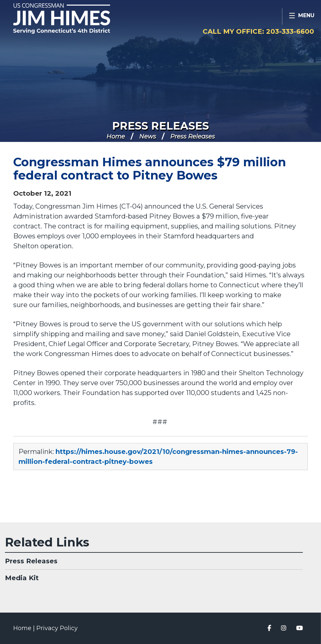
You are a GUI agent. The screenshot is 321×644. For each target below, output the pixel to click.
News (148, 137)
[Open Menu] (301, 17)
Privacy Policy (57, 628)
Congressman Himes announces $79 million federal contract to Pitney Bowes (150, 169)
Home (116, 137)
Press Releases (160, 126)
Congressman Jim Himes (74, 19)
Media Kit (22, 578)
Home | (25, 628)
